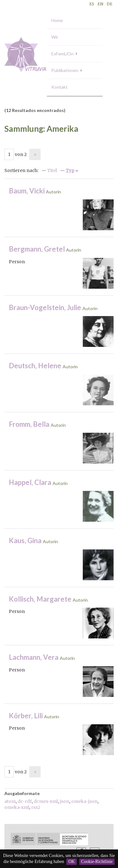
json (65, 801)
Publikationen (65, 70)
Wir (55, 37)
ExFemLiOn (62, 54)
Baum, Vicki (27, 191)
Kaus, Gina (25, 540)
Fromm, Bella (29, 424)
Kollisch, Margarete (40, 599)
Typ (70, 170)
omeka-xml (17, 807)
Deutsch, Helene (35, 366)
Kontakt (59, 87)
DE (110, 4)
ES (92, 4)
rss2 (36, 807)
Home (57, 20)
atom (10, 801)
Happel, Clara (30, 482)
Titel (52, 170)
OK (71, 862)
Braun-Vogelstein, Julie (45, 307)
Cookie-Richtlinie (97, 862)
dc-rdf (25, 801)
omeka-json (84, 801)
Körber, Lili (26, 716)
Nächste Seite (35, 154)
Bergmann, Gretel (37, 249)
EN (100, 4)
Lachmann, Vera (34, 657)
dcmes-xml (46, 801)
